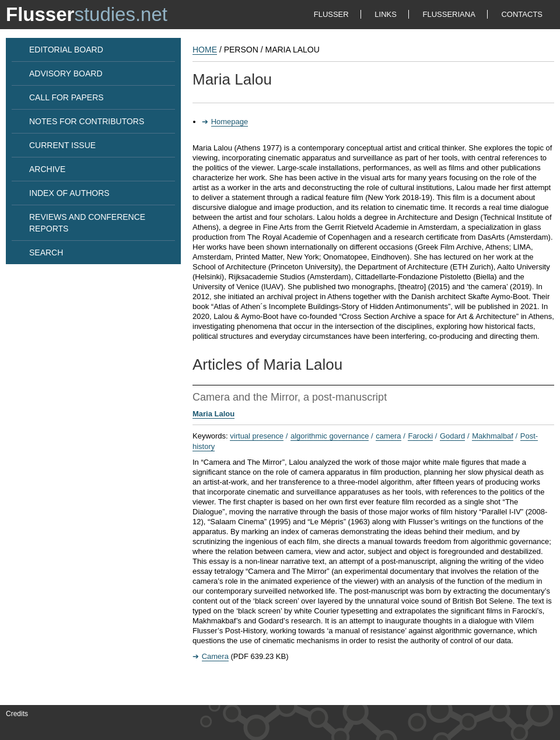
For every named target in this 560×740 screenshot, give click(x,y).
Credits (17, 714)
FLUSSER (331, 14)
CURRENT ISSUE (62, 145)
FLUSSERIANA (449, 14)
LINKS (386, 14)
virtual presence (257, 436)
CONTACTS (522, 14)
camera (388, 436)
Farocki (420, 436)
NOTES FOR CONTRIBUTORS (87, 121)
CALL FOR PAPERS (66, 97)
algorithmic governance (330, 436)
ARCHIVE (47, 169)
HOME (205, 50)
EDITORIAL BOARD (66, 50)
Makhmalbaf (493, 436)
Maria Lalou (213, 414)
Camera (215, 656)
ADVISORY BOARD (66, 73)
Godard (452, 436)
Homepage (230, 122)
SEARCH (46, 252)
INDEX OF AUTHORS (69, 193)
